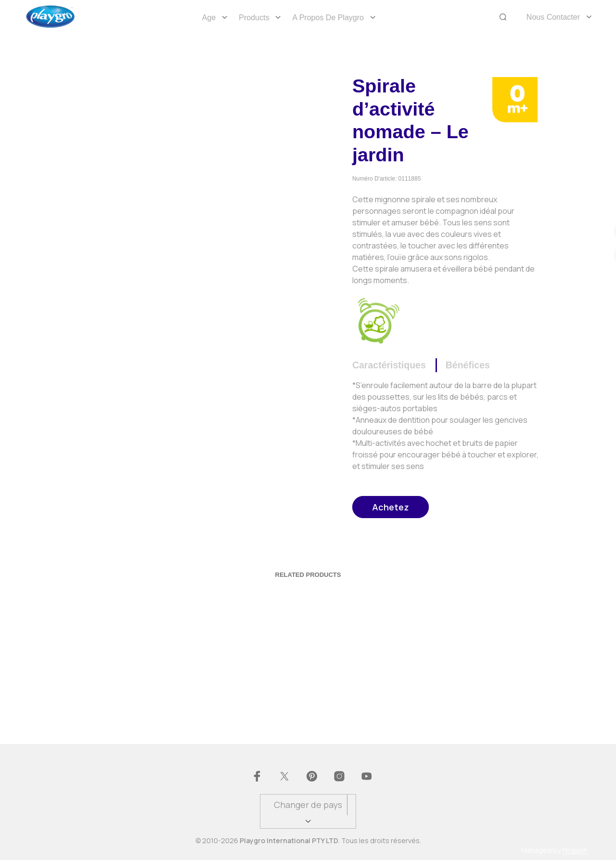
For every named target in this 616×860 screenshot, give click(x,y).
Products (254, 18)
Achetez (391, 507)
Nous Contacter (553, 17)
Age (209, 18)
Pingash (575, 850)
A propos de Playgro (328, 18)
